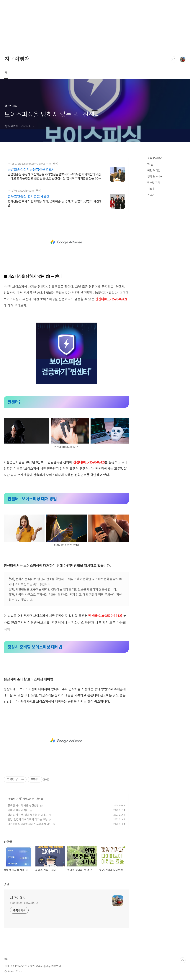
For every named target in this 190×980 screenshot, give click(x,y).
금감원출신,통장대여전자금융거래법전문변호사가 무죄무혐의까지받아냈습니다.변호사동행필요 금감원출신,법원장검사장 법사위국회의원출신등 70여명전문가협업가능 (54, 176)
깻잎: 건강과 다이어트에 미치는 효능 (28, 819)
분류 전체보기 (155, 158)
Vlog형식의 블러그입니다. (24, 903)
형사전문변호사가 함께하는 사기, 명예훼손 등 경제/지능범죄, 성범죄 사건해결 (55, 203)
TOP (183, 960)
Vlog (150, 164)
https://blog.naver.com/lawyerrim (29, 164)
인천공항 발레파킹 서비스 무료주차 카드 (30, 824)
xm (6, 959)
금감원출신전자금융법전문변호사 (31, 169)
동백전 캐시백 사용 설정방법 (23, 805)
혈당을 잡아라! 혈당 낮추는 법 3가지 (28, 815)
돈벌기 (151, 195)
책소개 (151, 189)
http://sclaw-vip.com (21, 191)
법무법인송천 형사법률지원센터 (30, 196)
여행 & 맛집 (154, 170)
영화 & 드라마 (155, 176)
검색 (174, 59)
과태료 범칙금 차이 (18, 810)
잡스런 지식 (15, 799)
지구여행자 (17, 59)
